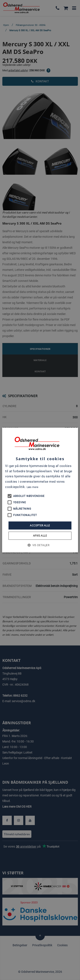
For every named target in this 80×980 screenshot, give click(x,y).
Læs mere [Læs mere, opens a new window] (32, 487)
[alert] (40, 490)
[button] (40, 545)
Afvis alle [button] (40, 536)
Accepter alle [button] (40, 525)
